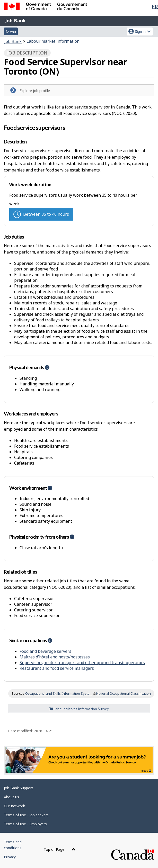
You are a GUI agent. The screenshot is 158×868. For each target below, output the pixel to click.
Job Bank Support (19, 788)
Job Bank (15, 21)
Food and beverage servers (45, 651)
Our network (14, 806)
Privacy (10, 857)
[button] (47, 367)
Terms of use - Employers (25, 824)
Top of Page (60, 849)
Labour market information (53, 41)
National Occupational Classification (124, 693)
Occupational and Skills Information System (59, 693)
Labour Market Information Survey (79, 709)
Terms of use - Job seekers (26, 815)
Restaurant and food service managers (57, 668)
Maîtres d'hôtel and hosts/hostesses (55, 657)
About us (11, 797)
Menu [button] (11, 31)
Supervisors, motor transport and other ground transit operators (82, 663)
